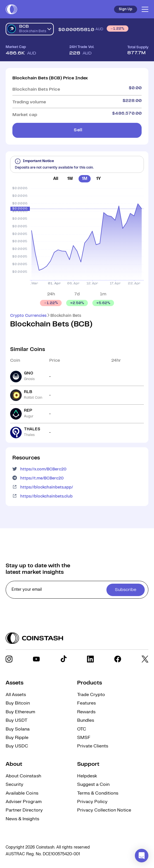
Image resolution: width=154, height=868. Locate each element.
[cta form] (77, 590)
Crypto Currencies (28, 316)
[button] (142, 856)
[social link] (9, 659)
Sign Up (126, 9)
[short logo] (11, 9)
